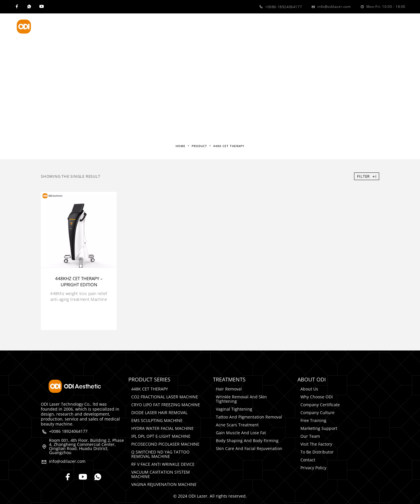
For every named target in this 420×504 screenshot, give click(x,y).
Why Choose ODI (317, 397)
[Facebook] (17, 7)
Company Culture (317, 413)
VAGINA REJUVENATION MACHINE (164, 484)
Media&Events (267, 27)
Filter (367, 176)
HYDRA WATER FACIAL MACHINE (162, 428)
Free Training (313, 420)
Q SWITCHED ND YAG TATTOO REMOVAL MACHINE (160, 454)
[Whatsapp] (29, 7)
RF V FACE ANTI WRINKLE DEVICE (163, 464)
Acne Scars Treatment (237, 425)
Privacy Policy (313, 468)
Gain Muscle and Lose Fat (241, 433)
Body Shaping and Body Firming (247, 441)
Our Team (310, 436)
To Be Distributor (317, 452)
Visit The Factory (316, 444)
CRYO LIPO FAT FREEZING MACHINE (166, 405)
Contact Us (314, 27)
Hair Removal (229, 389)
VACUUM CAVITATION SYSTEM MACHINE (161, 474)
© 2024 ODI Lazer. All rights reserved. (210, 496)
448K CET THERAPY (150, 389)
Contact (308, 460)
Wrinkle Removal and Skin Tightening (241, 399)
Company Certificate (320, 405)
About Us (219, 27)
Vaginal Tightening (234, 409)
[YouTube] (41, 7)
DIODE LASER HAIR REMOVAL (159, 413)
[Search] (403, 27)
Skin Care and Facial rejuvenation (249, 448)
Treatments (174, 27)
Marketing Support (319, 428)
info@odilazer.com (334, 7)
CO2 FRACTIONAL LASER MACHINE (165, 397)
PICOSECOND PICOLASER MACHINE (165, 444)
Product (130, 27)
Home (98, 27)
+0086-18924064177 (283, 7)
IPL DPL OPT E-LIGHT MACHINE (161, 436)
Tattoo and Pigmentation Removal (249, 417)
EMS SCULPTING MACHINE (157, 420)
